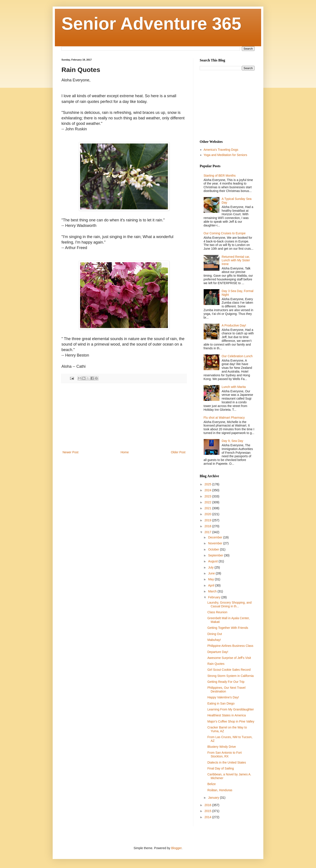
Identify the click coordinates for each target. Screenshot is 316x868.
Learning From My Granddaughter (231, 709)
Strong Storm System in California (231, 676)
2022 (208, 502)
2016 (208, 805)
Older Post (178, 452)
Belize (212, 784)
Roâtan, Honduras (220, 790)
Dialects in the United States (227, 762)
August (213, 561)
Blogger (176, 848)
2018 (208, 526)
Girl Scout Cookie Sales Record (229, 670)
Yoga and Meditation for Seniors (225, 155)
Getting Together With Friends (228, 628)
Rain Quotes (216, 664)
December (215, 537)
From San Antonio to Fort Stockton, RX (224, 754)
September (216, 555)
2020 (208, 514)
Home (125, 452)
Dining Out (215, 634)
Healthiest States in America (227, 715)
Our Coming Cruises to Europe (225, 233)
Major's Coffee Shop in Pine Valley (231, 721)
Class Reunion (217, 612)
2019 (208, 520)
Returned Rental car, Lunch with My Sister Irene (236, 260)
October (214, 549)
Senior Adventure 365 (151, 24)
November (215, 543)
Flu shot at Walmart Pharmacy (224, 418)
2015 (208, 811)
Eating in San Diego (221, 703)
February (215, 597)
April (212, 585)
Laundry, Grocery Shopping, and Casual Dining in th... (229, 604)
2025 (208, 484)
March (213, 591)
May (211, 579)
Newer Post (70, 452)
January (214, 798)
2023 (208, 496)
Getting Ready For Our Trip (226, 682)
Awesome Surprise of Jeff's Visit (229, 658)
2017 (208, 532)
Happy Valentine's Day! (223, 697)
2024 (208, 490)
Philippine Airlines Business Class (230, 646)
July (211, 567)
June (212, 573)
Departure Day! (218, 652)
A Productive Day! (234, 325)
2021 (208, 508)
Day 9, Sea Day (232, 441)
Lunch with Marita (234, 387)
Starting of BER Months (220, 176)
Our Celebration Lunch (237, 356)
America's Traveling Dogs (221, 150)
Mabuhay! (214, 640)
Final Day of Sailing (221, 768)
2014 (208, 817)
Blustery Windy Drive (222, 747)
